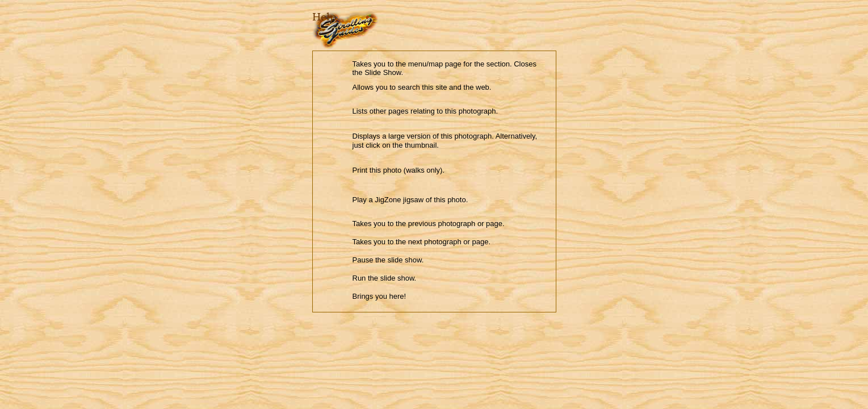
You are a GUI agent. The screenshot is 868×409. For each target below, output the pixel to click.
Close (319, 41)
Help (324, 17)
